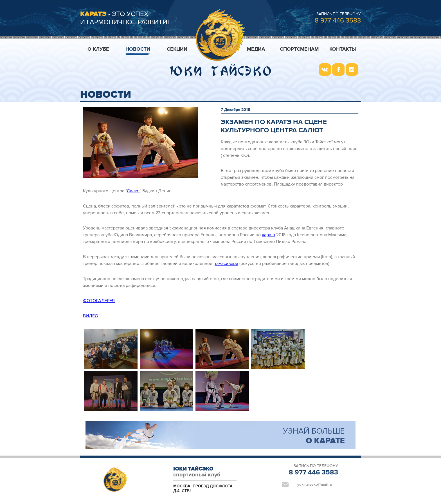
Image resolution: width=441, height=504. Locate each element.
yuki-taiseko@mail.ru (315, 484)
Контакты (343, 49)
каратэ (268, 235)
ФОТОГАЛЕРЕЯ (99, 301)
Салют (133, 191)
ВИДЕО (91, 316)
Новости (138, 49)
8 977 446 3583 (338, 20)
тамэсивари (226, 264)
